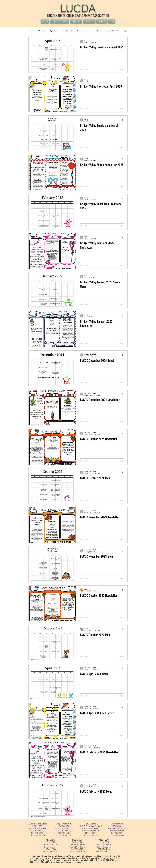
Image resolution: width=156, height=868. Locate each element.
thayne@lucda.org (77, 847)
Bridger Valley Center (112, 31)
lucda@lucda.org (37, 831)
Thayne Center (97, 31)
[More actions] (123, 42)
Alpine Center (54, 31)
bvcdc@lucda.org (64, 831)
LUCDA (78, 8)
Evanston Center (68, 31)
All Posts (31, 31)
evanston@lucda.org (91, 831)
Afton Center (42, 31)
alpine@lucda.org (104, 847)
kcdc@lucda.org (117, 831)
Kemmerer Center (83, 31)
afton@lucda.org (50, 847)
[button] (125, 31)
